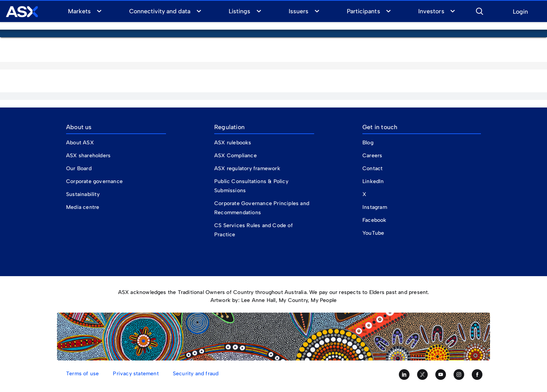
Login (520, 12)
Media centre (83, 207)
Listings (240, 11)
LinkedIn (373, 181)
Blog (368, 143)
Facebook (375, 220)
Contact (372, 168)
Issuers (299, 11)
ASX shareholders (89, 156)
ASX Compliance (236, 156)
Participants (363, 11)
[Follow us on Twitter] (422, 375)
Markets (79, 11)
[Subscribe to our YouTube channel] (441, 375)
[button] (479, 10)
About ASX (80, 143)
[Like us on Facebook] (477, 375)
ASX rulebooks (233, 143)
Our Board (79, 168)
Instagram (375, 207)
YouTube (373, 233)
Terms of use (82, 374)
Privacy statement (136, 374)
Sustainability (83, 194)
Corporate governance (94, 181)
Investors (431, 11)
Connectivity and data (160, 11)
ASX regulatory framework (247, 168)
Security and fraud (196, 374)
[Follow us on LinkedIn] (404, 375)
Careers (372, 156)
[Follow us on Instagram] (459, 375)
